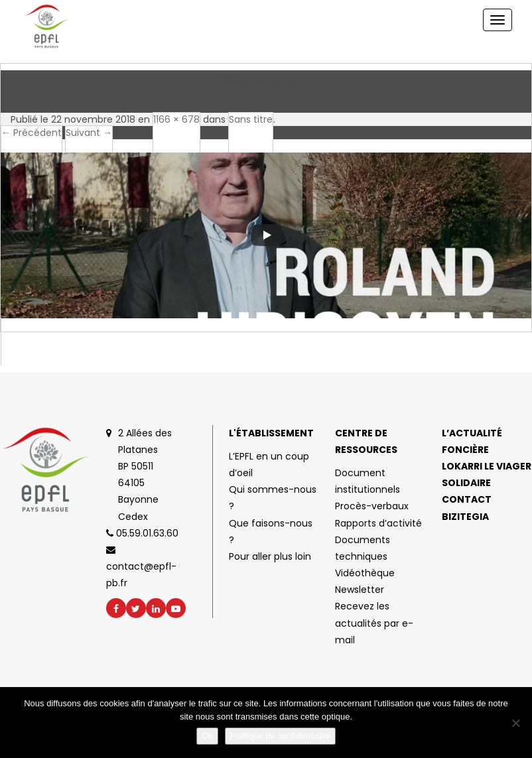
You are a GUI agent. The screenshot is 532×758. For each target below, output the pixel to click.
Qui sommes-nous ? (273, 498)
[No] (515, 723)
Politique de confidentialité (280, 736)
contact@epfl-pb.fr (141, 567)
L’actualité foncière (472, 441)
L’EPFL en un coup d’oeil (269, 465)
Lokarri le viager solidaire (487, 474)
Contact (467, 499)
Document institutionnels (367, 481)
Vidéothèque (365, 573)
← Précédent (32, 133)
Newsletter (360, 590)
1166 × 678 (176, 119)
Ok (207, 736)
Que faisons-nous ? (271, 532)
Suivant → (89, 133)
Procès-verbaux (372, 506)
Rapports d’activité (378, 523)
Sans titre (251, 119)
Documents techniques (363, 548)
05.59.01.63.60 (142, 533)
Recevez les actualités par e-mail (374, 623)
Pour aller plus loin (270, 556)
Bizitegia (465, 517)
